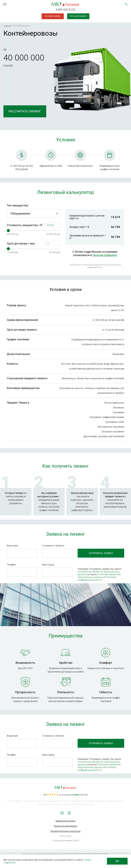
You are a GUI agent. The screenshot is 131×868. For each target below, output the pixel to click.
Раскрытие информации (65, 826)
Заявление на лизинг (65, 821)
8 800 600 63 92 (66, 10)
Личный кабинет (78, 16)
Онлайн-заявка (53, 16)
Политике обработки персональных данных (99, 576)
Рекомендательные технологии (65, 831)
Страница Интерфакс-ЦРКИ (66, 841)
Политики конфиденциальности (97, 578)
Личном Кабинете (105, 255)
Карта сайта (66, 836)
